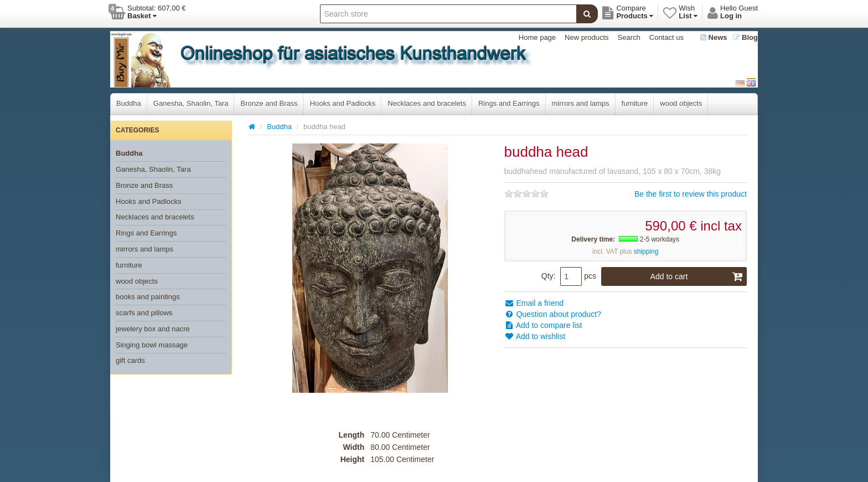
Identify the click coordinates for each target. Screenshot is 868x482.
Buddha (129, 103)
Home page (537, 37)
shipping (646, 252)
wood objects (681, 103)
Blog (746, 37)
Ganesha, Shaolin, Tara (191, 103)
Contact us (666, 37)
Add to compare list (543, 325)
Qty (547, 276)
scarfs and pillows (144, 313)
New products (587, 37)
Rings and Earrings (509, 103)
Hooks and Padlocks (343, 103)
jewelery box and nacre (153, 329)
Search (629, 37)
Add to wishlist (535, 336)
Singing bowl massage (152, 345)
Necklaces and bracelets (427, 103)
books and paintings (148, 297)
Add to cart (697, 276)
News (714, 37)
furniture (635, 103)
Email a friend (534, 303)
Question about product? (553, 314)
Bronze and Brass (269, 103)
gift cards (130, 360)
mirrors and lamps (581, 103)
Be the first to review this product (691, 194)
